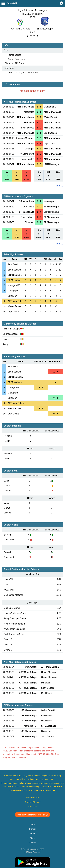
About (32, 838)
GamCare (32, 807)
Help (32, 824)
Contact (33, 842)
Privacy (32, 829)
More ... (59, 186)
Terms (32, 833)
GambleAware (33, 798)
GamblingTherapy (33, 802)
